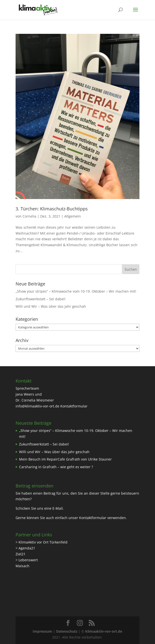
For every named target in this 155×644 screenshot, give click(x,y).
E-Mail (58, 508)
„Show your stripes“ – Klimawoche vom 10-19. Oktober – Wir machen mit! (76, 291)
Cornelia (29, 216)
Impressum (42, 631)
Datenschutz (67, 631)
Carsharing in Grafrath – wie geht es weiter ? (56, 467)
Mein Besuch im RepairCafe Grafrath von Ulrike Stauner (65, 459)
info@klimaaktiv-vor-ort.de (37, 406)
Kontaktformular (74, 406)
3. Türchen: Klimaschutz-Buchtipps (52, 209)
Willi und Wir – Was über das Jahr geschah (51, 306)
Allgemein (73, 216)
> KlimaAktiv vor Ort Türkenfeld (42, 542)
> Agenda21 (25, 548)
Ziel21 (21, 554)
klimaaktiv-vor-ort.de (104, 631)
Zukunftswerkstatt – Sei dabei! (41, 299)
